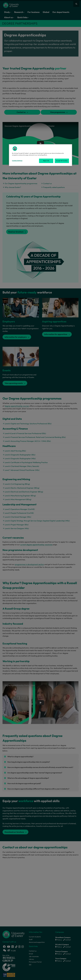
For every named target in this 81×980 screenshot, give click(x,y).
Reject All (46, 161)
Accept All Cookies (62, 161)
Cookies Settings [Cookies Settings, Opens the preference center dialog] (17, 161)
